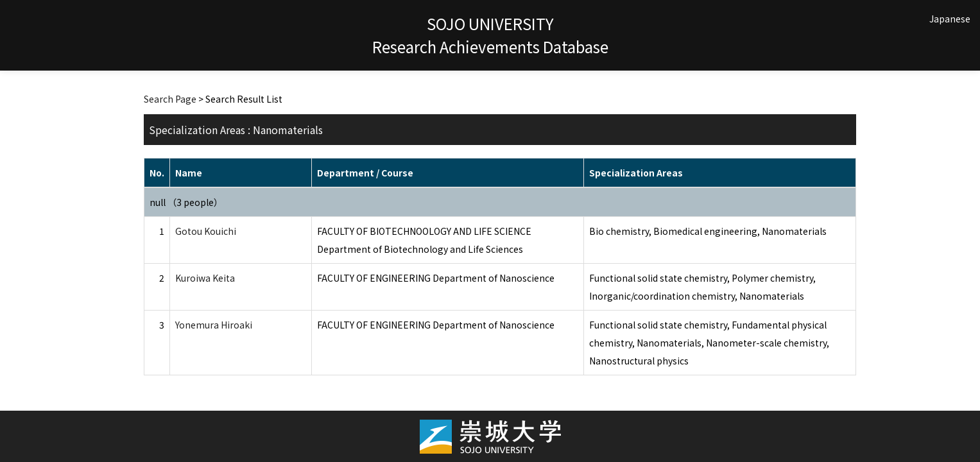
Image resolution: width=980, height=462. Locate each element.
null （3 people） (186, 202)
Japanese (950, 19)
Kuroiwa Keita (205, 278)
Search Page (170, 99)
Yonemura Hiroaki (214, 325)
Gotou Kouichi (206, 231)
